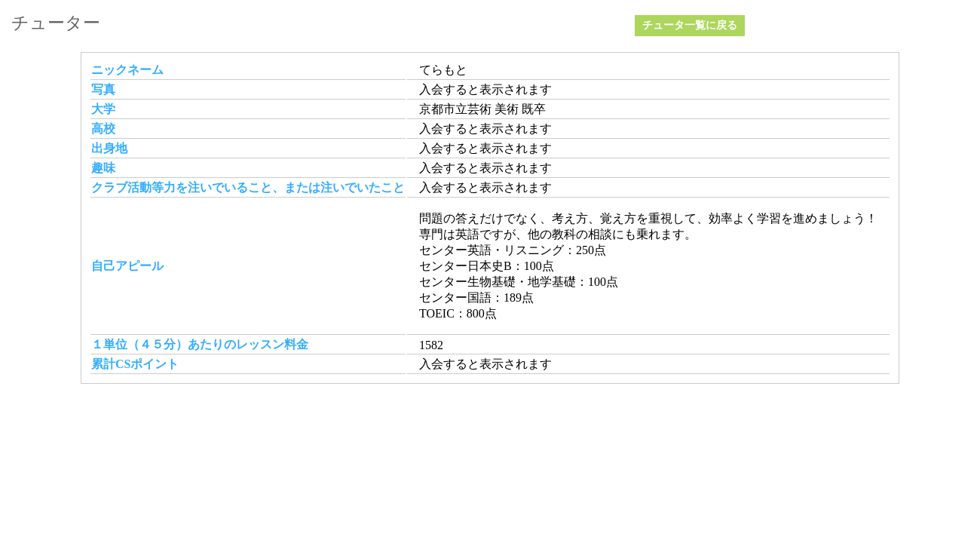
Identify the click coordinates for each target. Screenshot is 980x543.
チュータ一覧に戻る (690, 25)
